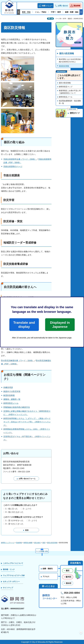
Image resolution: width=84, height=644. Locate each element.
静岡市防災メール (11, 403)
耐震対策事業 (9, 395)
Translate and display (24, 325)
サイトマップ (8, 588)
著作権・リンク (9, 569)
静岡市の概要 (28, 543)
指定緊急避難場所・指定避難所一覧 (70, 102)
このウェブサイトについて (13, 563)
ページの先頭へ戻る (42, 551)
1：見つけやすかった (14, 521)
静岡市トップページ (8, 543)
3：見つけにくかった (14, 524)
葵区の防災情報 (67, 54)
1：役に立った (12, 509)
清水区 (69, 583)
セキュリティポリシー (11, 582)
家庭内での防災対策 (12, 391)
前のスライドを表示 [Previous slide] (18, 12)
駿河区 (69, 577)
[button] (46, 6)
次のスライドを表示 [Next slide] (81, 12)
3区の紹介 (37, 543)
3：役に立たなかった (14, 512)
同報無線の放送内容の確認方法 (17, 407)
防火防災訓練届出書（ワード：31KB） (18, 361)
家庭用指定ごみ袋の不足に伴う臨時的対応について (70, 92)
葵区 (44, 543)
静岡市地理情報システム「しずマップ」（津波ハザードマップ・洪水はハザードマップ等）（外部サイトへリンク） (27, 422)
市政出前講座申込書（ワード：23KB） (20, 159)
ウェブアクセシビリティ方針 (14, 576)
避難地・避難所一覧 (12, 399)
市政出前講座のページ (13, 167)
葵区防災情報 (64, 66)
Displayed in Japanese (60, 325)
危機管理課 (8, 388)
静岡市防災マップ (66, 87)
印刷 (52, 19)
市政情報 (19, 543)
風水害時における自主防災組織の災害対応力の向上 (70, 61)
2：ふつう (27, 509)
